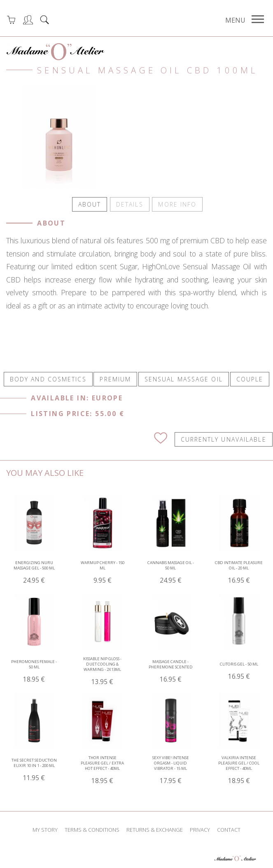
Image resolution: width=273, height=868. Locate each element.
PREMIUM (115, 378)
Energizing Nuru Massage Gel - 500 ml (34, 572)
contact (229, 829)
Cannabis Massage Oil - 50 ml (171, 572)
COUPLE (250, 378)
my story (45, 829)
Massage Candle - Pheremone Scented (171, 670)
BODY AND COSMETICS (48, 378)
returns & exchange (155, 829)
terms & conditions (92, 829)
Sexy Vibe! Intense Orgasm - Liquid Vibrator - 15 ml (171, 769)
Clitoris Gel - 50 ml (239, 670)
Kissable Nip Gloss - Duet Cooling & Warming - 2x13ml (102, 670)
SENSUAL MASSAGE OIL (184, 378)
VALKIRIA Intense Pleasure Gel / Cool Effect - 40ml (239, 769)
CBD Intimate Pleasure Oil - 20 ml (239, 572)
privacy (200, 829)
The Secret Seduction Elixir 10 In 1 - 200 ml (34, 769)
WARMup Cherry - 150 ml (103, 572)
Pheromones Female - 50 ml (34, 670)
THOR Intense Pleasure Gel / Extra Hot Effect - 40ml (102, 769)
